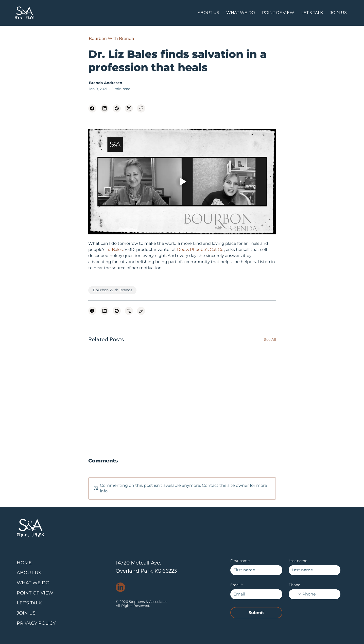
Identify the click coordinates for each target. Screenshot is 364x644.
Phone (294, 585)
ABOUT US (29, 573)
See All (270, 340)
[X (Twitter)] (129, 108)
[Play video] (182, 182)
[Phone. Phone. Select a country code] (297, 594)
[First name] (255, 570)
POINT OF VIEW (35, 593)
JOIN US (26, 613)
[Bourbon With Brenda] (111, 39)
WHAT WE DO (33, 583)
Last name (298, 561)
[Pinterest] (117, 108)
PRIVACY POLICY (36, 623)
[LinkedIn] (105, 108)
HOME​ (24, 563)
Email (237, 585)
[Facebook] (92, 108)
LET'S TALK (29, 603)
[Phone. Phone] (319, 594)
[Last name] (313, 570)
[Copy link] (141, 108)
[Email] (255, 594)
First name (240, 561)
